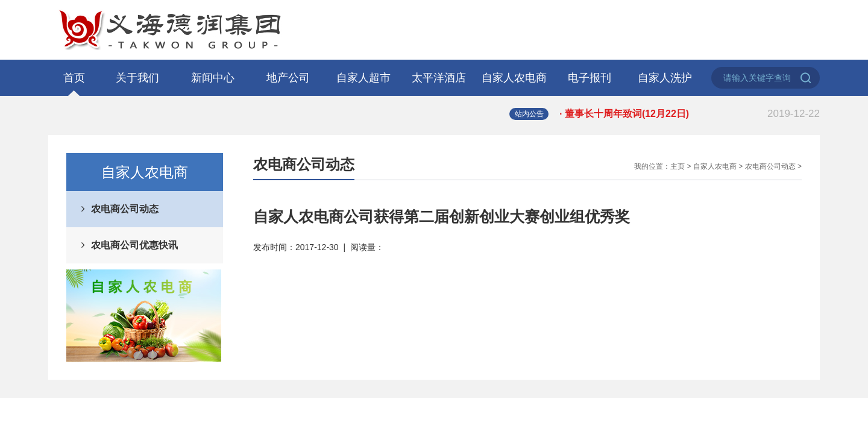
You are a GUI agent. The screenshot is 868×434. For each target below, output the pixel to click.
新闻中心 (213, 78)
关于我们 (137, 78)
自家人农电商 (514, 78)
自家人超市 (363, 78)
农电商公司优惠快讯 (134, 245)
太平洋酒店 (439, 78)
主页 (678, 166)
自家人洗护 (665, 78)
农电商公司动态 (125, 209)
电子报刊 (590, 78)
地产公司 (288, 78)
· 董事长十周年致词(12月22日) (690, 114)
